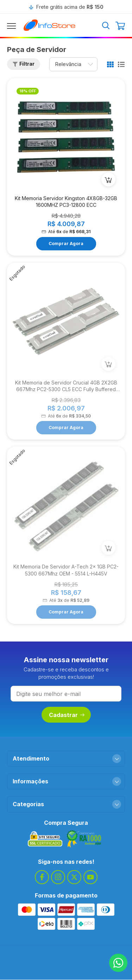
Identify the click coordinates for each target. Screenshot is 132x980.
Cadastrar (67, 715)
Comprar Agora (66, 244)
